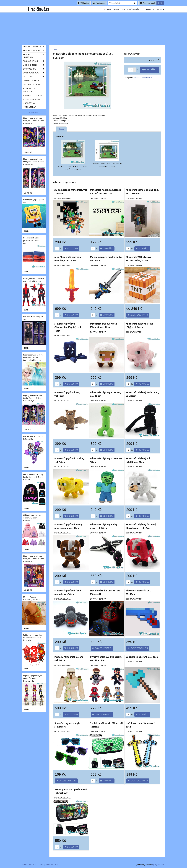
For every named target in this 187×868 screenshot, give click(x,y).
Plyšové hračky (34, 61)
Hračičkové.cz (39, 9)
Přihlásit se (84, 3)
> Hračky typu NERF (33, 95)
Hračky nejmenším (34, 56)
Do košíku (149, 70)
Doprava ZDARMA (111, 9)
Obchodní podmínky (132, 9)
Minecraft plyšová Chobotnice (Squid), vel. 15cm (68, 327)
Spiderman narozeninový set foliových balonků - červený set (33, 637)
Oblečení (34, 77)
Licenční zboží (34, 65)
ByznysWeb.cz (158, 865)
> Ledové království (33, 99)
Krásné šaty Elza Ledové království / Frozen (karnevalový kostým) (33, 357)
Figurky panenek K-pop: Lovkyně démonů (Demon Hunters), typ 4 (34, 398)
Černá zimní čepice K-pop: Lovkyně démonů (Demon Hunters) (34, 477)
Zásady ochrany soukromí (49, 865)
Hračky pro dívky (34, 51)
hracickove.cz (34, 113)
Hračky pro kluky (34, 47)
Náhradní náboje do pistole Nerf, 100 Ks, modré (31, 240)
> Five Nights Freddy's (29, 90)
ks (58, 249)
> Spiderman (29, 103)
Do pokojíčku (34, 69)
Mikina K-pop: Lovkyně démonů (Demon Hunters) (32, 518)
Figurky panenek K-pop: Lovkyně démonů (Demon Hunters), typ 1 (34, 559)
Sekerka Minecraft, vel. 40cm (142, 657)
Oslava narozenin (32, 85)
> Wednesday (29, 107)
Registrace (99, 3)
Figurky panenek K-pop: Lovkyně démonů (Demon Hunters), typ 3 (34, 161)
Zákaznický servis (154, 9)
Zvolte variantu (138, 315)
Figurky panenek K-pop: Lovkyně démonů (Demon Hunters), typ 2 (34, 121)
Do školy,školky (34, 73)
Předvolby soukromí (30, 865)
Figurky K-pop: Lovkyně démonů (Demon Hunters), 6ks (33, 678)
